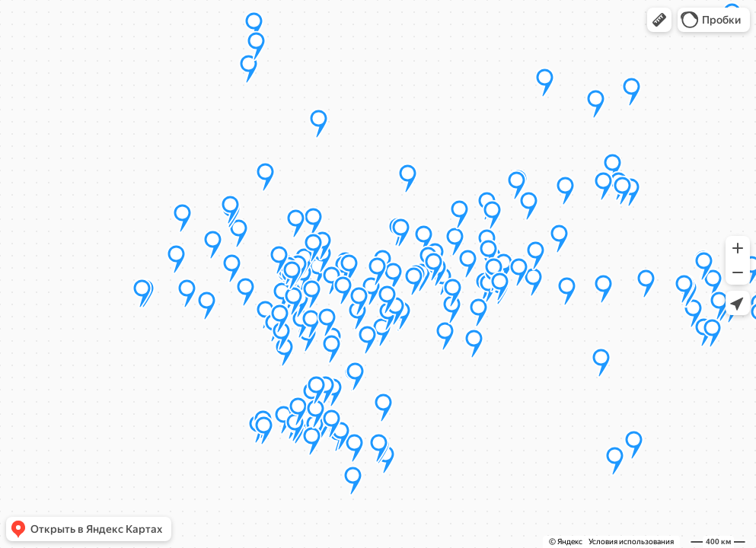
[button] (659, 20)
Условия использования (631, 542)
